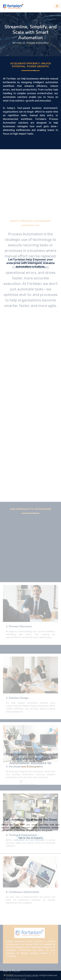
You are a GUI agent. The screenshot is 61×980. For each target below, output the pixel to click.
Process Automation (38, 43)
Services (17, 43)
